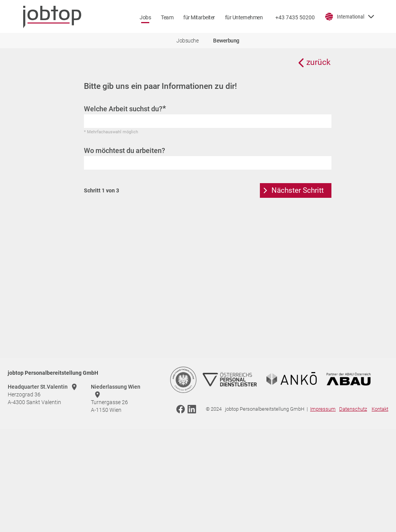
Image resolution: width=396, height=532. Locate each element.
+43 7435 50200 (295, 17)
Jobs (145, 17)
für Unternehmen (244, 17)
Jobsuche (187, 41)
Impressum (323, 409)
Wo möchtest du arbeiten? (125, 150)
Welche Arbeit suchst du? (125, 109)
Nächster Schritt (298, 190)
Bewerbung (226, 41)
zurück (318, 62)
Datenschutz (353, 409)
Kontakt (380, 409)
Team (167, 17)
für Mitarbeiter (199, 17)
